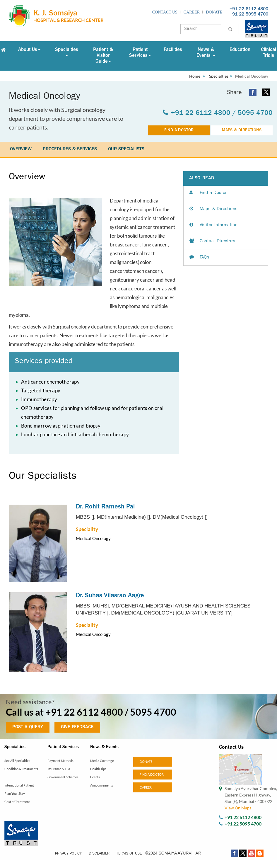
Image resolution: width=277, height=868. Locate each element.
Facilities (173, 50)
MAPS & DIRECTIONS (242, 130)
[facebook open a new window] (253, 92)
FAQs (199, 258)
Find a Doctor (208, 193)
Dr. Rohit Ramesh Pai (105, 507)
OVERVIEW (21, 149)
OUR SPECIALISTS (126, 149)
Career (192, 12)
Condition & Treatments (21, 769)
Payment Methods (60, 761)
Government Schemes (63, 777)
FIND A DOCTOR (179, 130)
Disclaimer (99, 854)
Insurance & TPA (59, 769)
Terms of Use (129, 854)
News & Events (206, 53)
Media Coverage (102, 761)
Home (195, 76)
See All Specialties (17, 761)
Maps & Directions (214, 209)
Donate (214, 12)
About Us (29, 50)
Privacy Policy (68, 854)
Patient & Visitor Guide (103, 56)
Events (95, 777)
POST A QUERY (28, 727)
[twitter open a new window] (266, 92)
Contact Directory (212, 242)
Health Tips (98, 769)
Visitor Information (213, 225)
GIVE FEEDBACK (77, 727)
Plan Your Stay (15, 793)
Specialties (67, 52)
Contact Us (165, 12)
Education (240, 50)
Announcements (102, 785)
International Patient (19, 785)
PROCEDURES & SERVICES (70, 149)
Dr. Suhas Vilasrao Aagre (110, 596)
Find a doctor (152, 774)
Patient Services (140, 53)
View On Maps (238, 808)
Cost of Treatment (17, 802)
